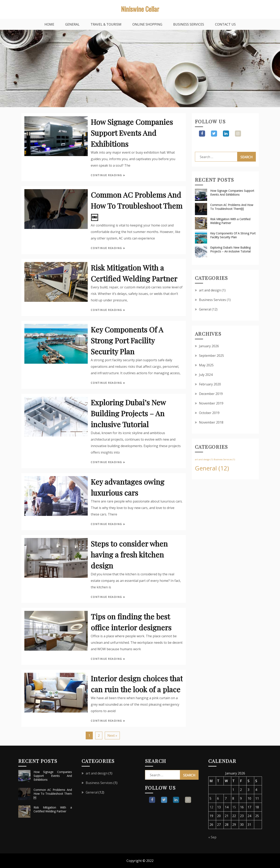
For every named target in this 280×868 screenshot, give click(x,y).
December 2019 (211, 394)
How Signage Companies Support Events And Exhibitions (132, 133)
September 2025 (211, 356)
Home (49, 24)
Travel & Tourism (106, 24)
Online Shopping (147, 24)
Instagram (226, 134)
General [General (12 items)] (212, 468)
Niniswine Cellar (140, 9)
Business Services (189, 24)
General (72, 24)
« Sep (212, 837)
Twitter (214, 134)
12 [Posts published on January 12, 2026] (211, 807)
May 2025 (206, 365)
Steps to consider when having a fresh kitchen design (129, 554)
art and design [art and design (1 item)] (204, 459)
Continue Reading (107, 175)
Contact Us (225, 24)
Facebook (202, 134)
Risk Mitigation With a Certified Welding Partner (230, 221)
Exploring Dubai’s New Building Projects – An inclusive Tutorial (128, 413)
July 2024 (206, 375)
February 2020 (210, 384)
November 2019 (211, 403)
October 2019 (209, 413)
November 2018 (211, 422)
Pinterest (238, 134)
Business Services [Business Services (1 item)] (224, 459)
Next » (112, 735)
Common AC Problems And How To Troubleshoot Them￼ (137, 206)
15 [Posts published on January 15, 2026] (234, 807)
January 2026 (209, 346)
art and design (210, 290)
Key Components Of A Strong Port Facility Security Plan (127, 340)
